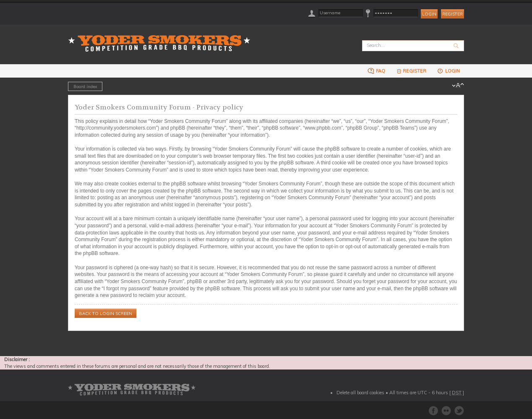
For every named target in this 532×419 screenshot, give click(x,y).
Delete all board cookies (360, 393)
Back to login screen (106, 314)
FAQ (376, 71)
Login (448, 71)
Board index (85, 86)
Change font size (458, 86)
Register (452, 14)
